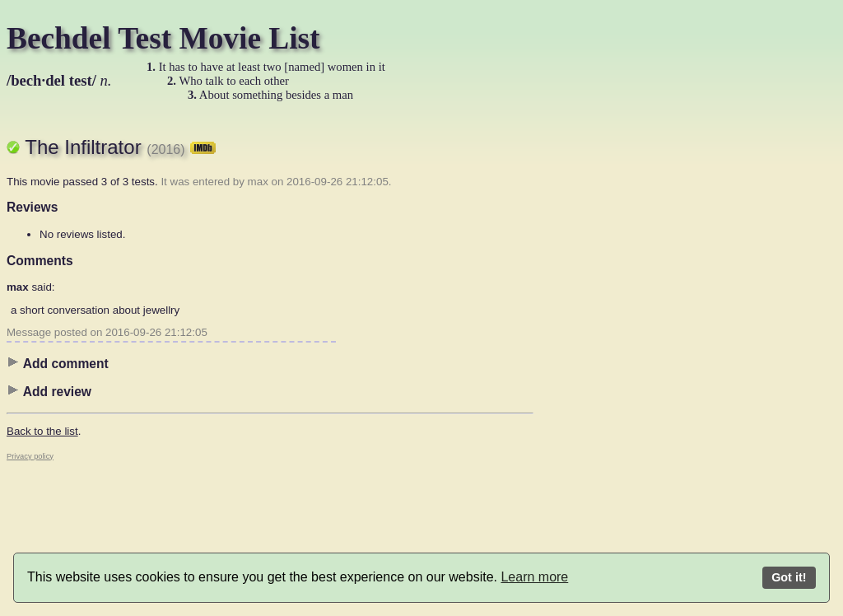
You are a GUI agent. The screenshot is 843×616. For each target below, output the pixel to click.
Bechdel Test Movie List (163, 38)
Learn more (534, 577)
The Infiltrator (120, 147)
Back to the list (42, 431)
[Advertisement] (599, 366)
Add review (49, 391)
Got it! (789, 577)
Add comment (58, 363)
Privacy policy (30, 456)
